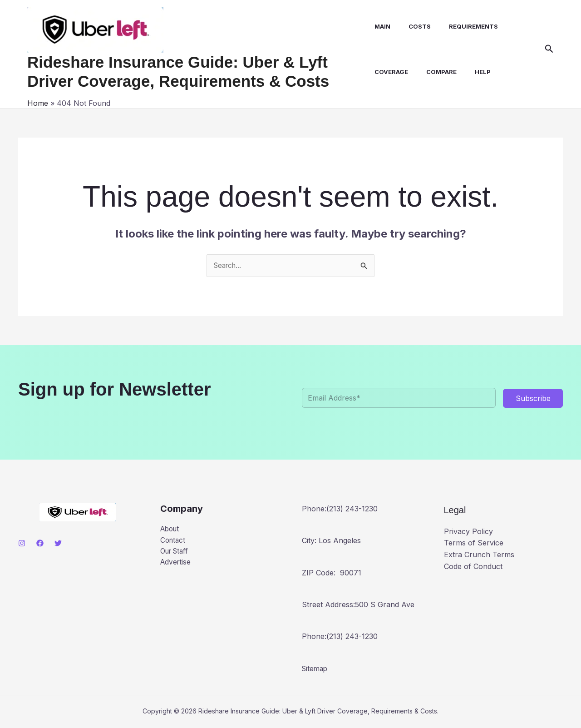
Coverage (390, 72)
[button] (549, 49)
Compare (437, 72)
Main (382, 26)
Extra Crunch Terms (479, 555)
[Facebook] (40, 544)
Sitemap (316, 669)
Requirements (465, 26)
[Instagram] (22, 544)
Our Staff (176, 553)
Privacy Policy (468, 532)
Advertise (176, 565)
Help (475, 72)
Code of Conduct (473, 567)
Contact (174, 541)
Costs (415, 26)
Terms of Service (474, 544)
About (171, 530)
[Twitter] (58, 544)
